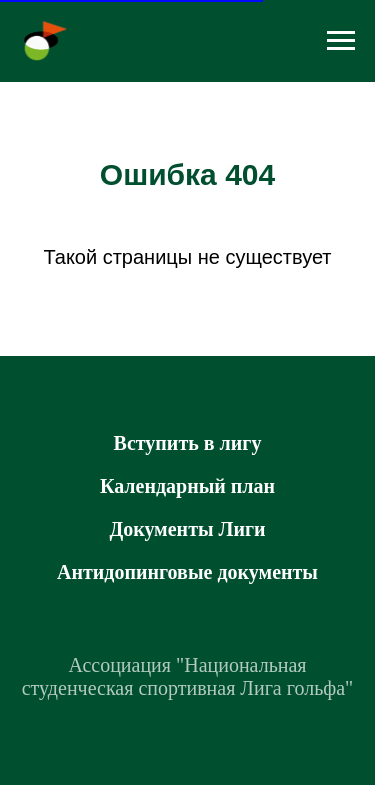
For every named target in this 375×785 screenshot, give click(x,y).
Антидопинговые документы (187, 572)
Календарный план (187, 486)
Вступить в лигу (188, 443)
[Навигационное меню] (341, 41)
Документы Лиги (187, 529)
